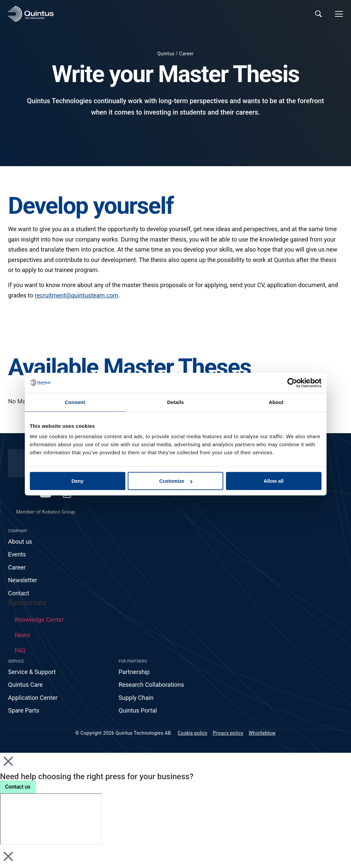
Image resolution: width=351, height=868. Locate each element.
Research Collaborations (151, 685)
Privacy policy (228, 733)
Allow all (274, 481)
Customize (176, 481)
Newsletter (23, 580)
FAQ (20, 650)
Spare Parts (24, 710)
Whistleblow (262, 733)
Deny (77, 481)
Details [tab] (176, 402)
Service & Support (32, 672)
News (22, 635)
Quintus (166, 54)
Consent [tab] (75, 402)
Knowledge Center (39, 620)
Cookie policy (193, 733)
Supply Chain (136, 698)
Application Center (33, 698)
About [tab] (276, 402)
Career (186, 54)
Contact (19, 593)
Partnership (134, 672)
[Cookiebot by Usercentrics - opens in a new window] (292, 383)
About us (20, 542)
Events (17, 554)
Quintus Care (25, 685)
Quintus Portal (138, 710)
